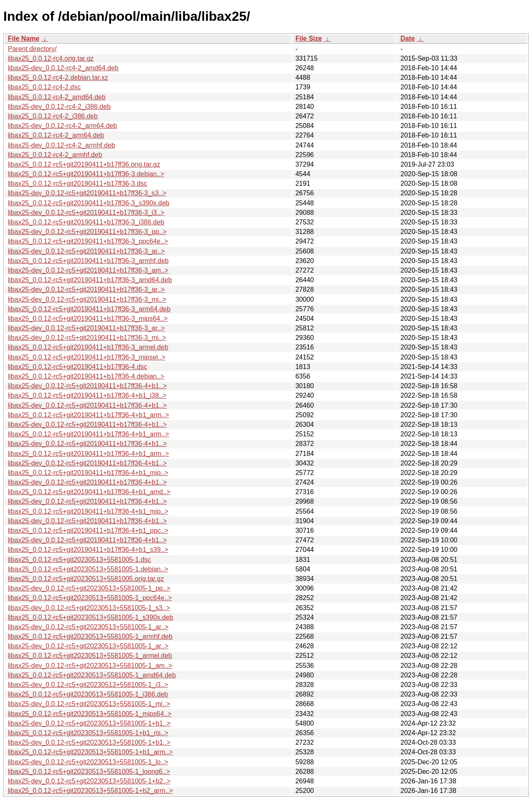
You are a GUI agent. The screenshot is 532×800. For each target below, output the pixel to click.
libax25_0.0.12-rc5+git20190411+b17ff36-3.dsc (78, 183)
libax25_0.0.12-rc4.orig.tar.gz (51, 58)
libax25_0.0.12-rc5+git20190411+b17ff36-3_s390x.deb (89, 203)
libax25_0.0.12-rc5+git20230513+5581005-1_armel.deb (90, 656)
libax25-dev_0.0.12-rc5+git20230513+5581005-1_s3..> (89, 608)
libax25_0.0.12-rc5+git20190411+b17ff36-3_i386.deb (86, 222)
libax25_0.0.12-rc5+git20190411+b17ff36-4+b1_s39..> (88, 550)
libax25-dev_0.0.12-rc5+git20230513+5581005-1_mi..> (89, 704)
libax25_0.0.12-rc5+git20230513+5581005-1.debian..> (88, 569)
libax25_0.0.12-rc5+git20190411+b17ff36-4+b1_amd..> (89, 492)
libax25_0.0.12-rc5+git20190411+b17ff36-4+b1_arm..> (89, 415)
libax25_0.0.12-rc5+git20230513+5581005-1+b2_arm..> (90, 791)
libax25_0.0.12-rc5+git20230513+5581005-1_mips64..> (90, 714)
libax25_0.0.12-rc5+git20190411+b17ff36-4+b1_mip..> (88, 473)
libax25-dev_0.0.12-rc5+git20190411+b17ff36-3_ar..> (86, 251)
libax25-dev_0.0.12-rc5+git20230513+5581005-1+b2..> (89, 781)
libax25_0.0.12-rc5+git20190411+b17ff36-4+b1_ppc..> (88, 530)
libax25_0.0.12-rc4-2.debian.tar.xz (58, 78)
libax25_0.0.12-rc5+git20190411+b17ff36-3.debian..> (86, 174)
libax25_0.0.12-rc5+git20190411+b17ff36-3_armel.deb (88, 347)
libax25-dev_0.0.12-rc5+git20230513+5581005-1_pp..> (89, 588)
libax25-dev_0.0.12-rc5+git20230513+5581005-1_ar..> (88, 627)
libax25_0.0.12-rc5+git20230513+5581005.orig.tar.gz (86, 579)
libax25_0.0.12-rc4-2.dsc (44, 87)
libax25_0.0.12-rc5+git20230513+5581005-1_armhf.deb (90, 636)
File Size (309, 38)
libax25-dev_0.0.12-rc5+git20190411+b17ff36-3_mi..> (87, 299)
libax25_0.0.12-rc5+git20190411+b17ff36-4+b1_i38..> (87, 395)
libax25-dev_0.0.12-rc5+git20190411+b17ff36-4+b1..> (87, 386)
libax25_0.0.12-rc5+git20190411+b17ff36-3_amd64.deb (90, 280)
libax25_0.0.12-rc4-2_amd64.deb (57, 97)
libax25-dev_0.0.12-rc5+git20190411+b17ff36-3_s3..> (87, 193)
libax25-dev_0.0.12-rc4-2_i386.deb (59, 107)
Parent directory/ (32, 49)
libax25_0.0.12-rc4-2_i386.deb (53, 116)
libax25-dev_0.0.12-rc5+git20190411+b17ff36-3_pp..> (87, 232)
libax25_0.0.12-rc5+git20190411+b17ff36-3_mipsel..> (87, 357)
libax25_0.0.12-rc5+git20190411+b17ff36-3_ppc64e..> (88, 241)
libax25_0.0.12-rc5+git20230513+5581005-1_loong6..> (89, 772)
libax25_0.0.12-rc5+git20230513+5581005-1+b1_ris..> (88, 733)
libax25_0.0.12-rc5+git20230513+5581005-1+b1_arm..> (90, 752)
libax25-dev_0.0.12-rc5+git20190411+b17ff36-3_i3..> (86, 213)
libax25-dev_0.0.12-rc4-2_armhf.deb (62, 145)
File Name (24, 38)
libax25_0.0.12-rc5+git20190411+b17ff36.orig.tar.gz (84, 164)
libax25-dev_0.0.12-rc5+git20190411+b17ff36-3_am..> (88, 270)
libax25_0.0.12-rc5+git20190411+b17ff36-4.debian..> (86, 376)
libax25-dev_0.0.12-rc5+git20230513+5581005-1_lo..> (88, 762)
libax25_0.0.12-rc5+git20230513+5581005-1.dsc (79, 560)
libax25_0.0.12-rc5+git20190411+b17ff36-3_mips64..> (88, 319)
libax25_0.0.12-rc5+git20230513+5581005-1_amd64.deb (92, 675)
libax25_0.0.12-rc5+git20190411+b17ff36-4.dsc (78, 367)
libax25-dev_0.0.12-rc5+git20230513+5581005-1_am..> (90, 666)
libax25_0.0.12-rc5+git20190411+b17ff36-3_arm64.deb (89, 309)
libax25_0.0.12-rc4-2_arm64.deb (56, 135)
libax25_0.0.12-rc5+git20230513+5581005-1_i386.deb (88, 694)
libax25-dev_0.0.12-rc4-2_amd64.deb (63, 68)
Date (408, 38)
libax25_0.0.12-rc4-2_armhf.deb (55, 155)
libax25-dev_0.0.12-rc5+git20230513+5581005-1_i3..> (88, 685)
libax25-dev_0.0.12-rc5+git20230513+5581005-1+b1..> (89, 723)
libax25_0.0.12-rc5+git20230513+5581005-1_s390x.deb (91, 617)
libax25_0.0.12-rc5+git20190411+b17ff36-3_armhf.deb (88, 261)
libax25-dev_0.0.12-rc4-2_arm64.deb (62, 126)
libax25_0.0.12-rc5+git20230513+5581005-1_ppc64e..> (90, 598)
